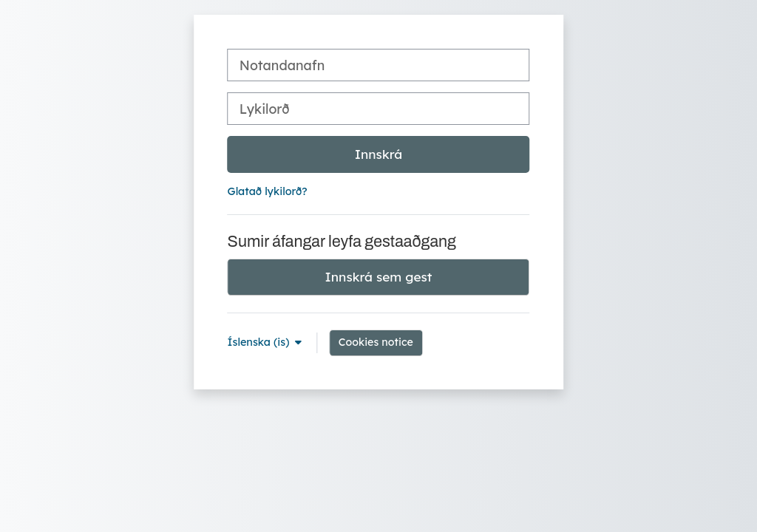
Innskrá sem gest (379, 277)
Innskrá (379, 154)
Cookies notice (376, 342)
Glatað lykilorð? (268, 191)
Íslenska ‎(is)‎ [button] (260, 342)
